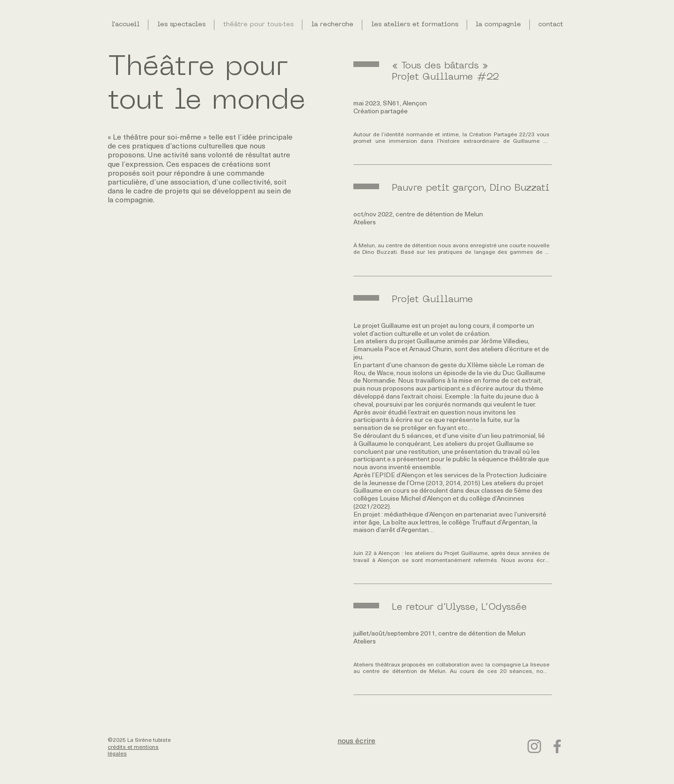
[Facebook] (557, 746)
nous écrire (356, 741)
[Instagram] (534, 746)
